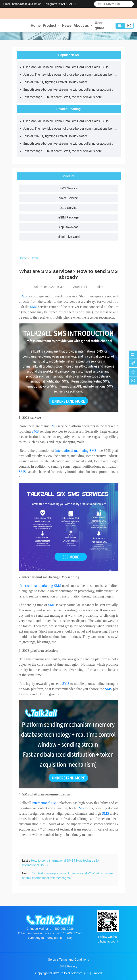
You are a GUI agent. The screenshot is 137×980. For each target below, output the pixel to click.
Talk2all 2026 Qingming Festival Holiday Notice (56, 82)
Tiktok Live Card (68, 237)
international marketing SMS (76, 451)
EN (120, 26)
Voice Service (68, 198)
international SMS (45, 803)
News (67, 25)
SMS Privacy (68, 966)
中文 (129, 26)
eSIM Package (68, 217)
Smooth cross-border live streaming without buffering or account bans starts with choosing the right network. (71, 90)
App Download (68, 227)
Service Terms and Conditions (69, 959)
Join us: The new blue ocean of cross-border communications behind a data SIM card (71, 75)
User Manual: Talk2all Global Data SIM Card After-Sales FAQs (66, 67)
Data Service (68, 208)
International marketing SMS (40, 586)
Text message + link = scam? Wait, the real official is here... (64, 97)
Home (36, 25)
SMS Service (68, 188)
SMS (23, 296)
